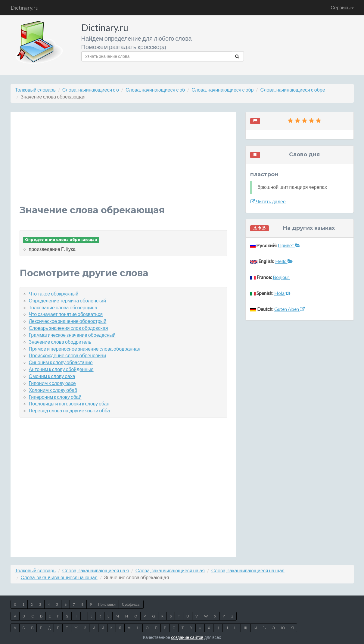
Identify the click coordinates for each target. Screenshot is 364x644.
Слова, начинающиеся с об (155, 90)
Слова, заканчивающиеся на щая (248, 570)
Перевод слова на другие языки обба (70, 410)
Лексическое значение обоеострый (68, 321)
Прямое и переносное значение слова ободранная (85, 349)
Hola (282, 293)
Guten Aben (289, 309)
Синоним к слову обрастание (61, 362)
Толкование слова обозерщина (63, 307)
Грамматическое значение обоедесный (72, 335)
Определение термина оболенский (67, 300)
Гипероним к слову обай (55, 397)
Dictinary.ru (25, 8)
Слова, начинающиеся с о (91, 90)
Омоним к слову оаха (52, 376)
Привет (289, 245)
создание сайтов (187, 637)
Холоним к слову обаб (53, 390)
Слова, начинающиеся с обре (292, 90)
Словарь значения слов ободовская (68, 328)
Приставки (107, 604)
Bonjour (282, 277)
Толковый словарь (35, 90)
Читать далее (268, 201)
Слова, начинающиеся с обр (222, 90)
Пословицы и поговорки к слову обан (69, 403)
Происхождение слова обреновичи (67, 355)
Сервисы (342, 7)
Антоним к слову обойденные (61, 369)
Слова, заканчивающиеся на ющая (59, 577)
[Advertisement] (123, 163)
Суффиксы (131, 604)
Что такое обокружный (54, 294)
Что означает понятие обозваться (66, 314)
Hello (284, 261)
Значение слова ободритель (60, 342)
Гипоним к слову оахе (52, 383)
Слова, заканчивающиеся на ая (170, 570)
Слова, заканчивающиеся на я (96, 570)
